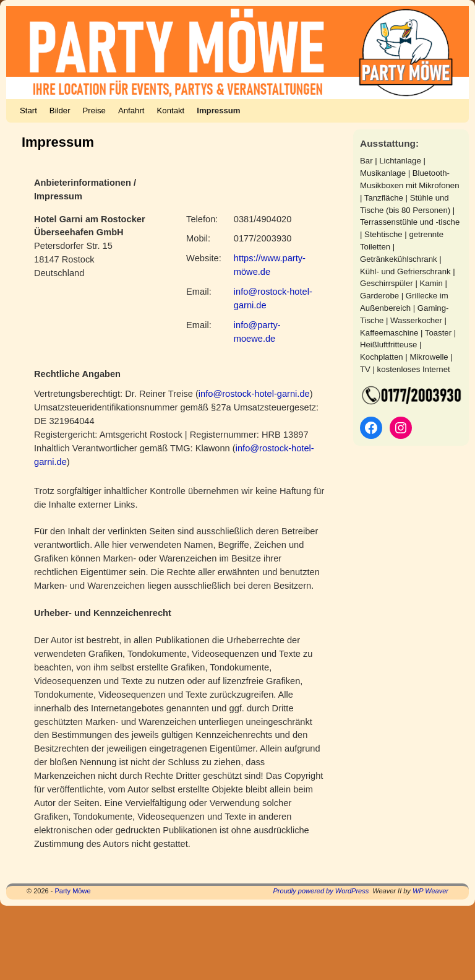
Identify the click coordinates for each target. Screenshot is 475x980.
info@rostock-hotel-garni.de (254, 394)
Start (28, 111)
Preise (94, 111)
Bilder (60, 111)
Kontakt (171, 111)
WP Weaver (430, 891)
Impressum (218, 111)
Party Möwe (72, 891)
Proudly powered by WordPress (321, 891)
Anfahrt (131, 111)
